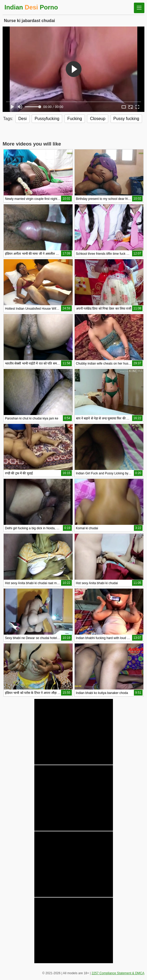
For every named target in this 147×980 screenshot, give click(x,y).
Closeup (98, 119)
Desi (23, 119)
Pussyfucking (47, 119)
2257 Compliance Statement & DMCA (118, 973)
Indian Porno (31, 7)
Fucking (75, 119)
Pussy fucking (126, 119)
